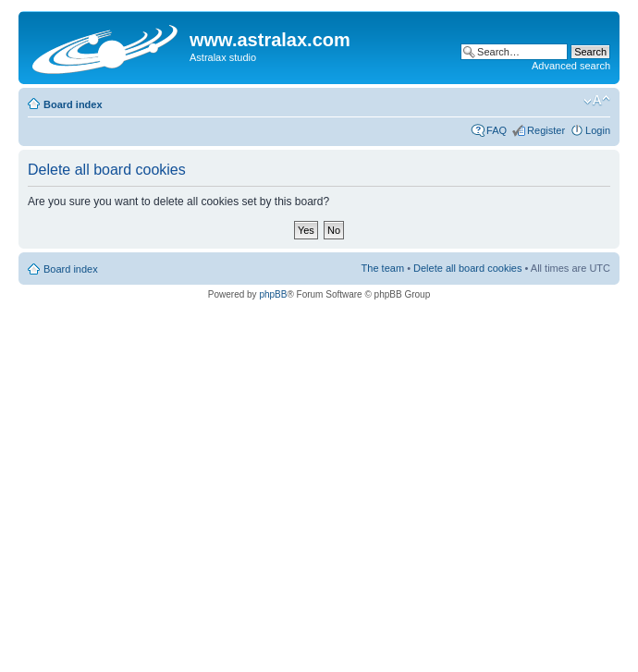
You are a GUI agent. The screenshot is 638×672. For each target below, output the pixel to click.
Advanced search (571, 66)
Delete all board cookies (467, 268)
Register (546, 130)
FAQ (497, 130)
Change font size (597, 101)
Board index (73, 104)
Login (598, 130)
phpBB (273, 294)
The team (383, 268)
